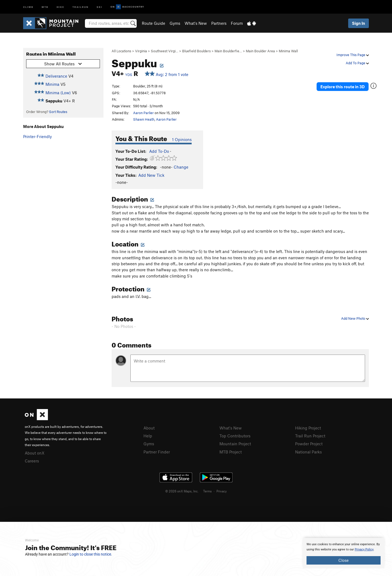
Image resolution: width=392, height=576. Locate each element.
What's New (196, 23)
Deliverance (56, 76)
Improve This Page (353, 55)
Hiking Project (308, 428)
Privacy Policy (364, 549)
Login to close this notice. (91, 554)
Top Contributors (235, 436)
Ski (99, 7)
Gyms (175, 23)
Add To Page (357, 63)
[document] (344, 553)
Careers (32, 461)
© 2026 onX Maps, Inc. (182, 491)
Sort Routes (58, 112)
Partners (219, 23)
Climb (28, 7)
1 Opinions (182, 139)
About (149, 428)
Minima (52, 84)
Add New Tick (151, 175)
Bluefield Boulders (196, 51)
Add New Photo (355, 318)
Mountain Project (235, 444)
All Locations (121, 51)
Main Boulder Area (260, 51)
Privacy (222, 491)
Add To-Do (159, 151)
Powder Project (309, 444)
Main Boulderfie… (228, 51)
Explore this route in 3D (343, 87)
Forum (237, 23)
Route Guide (154, 23)
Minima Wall (288, 51)
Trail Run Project (310, 436)
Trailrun (80, 7)
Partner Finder (157, 452)
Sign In (359, 23)
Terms (207, 491)
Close (344, 560)
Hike (60, 7)
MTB (45, 7)
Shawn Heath (144, 119)
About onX (35, 453)
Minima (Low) (58, 93)
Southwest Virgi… (165, 51)
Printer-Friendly (37, 136)
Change (181, 167)
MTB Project (231, 452)
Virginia (141, 51)
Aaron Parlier (143, 113)
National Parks (308, 452)
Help (148, 436)
